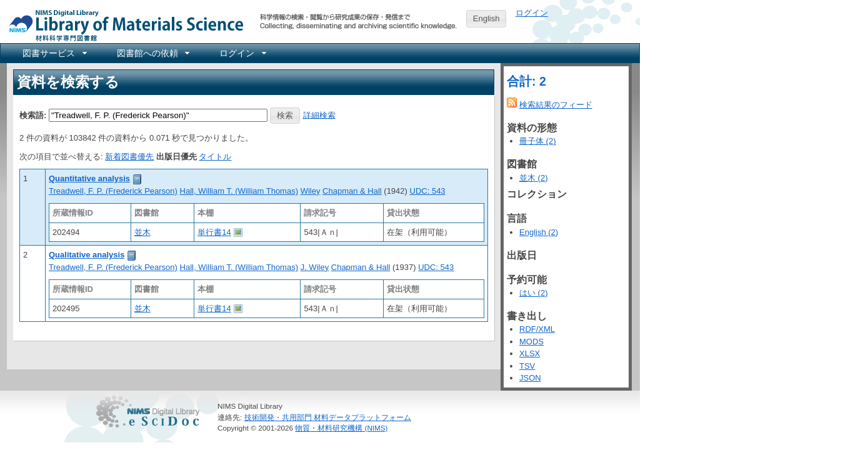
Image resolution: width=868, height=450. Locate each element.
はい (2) (534, 293)
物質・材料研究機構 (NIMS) (341, 428)
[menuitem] (54, 53)
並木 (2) (534, 178)
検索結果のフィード (556, 105)
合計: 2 (526, 81)
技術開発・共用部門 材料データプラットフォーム (328, 417)
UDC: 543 (428, 191)
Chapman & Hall (352, 191)
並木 (142, 232)
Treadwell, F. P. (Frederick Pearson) (113, 191)
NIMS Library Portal (122, 25)
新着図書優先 (129, 157)
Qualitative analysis (87, 255)
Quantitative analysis (89, 178)
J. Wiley (315, 267)
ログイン (532, 13)
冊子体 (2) (538, 141)
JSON (530, 378)
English (486, 18)
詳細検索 (319, 115)
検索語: (33, 115)
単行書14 (214, 232)
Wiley (311, 191)
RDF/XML (537, 329)
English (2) (539, 232)
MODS (531, 342)
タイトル (215, 157)
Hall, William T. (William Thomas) (239, 191)
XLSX (530, 353)
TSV (527, 366)
